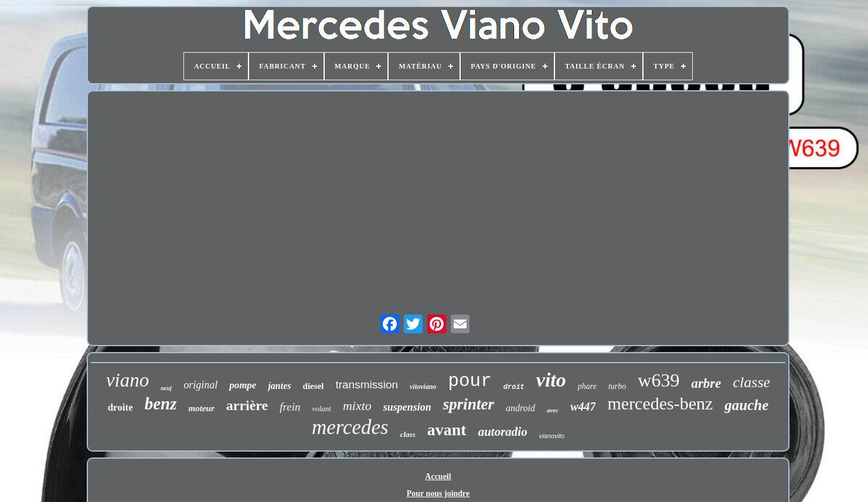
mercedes (350, 427)
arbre (706, 383)
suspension (407, 407)
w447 (583, 407)
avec (553, 410)
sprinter (469, 404)
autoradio (503, 432)
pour (469, 381)
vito (551, 380)
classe (752, 382)
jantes (279, 386)
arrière (247, 405)
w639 (658, 380)
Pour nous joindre (438, 494)
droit (514, 387)
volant (321, 409)
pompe (243, 385)
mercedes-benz (660, 403)
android (520, 408)
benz (161, 404)
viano (127, 380)
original (200, 385)
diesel (314, 386)
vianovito (552, 436)
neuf (166, 388)
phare (587, 386)
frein (290, 407)
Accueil (438, 477)
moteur (202, 408)
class (408, 434)
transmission (367, 385)
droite (120, 407)
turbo (617, 386)
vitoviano (423, 387)
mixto (357, 406)
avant (447, 430)
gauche (746, 405)
